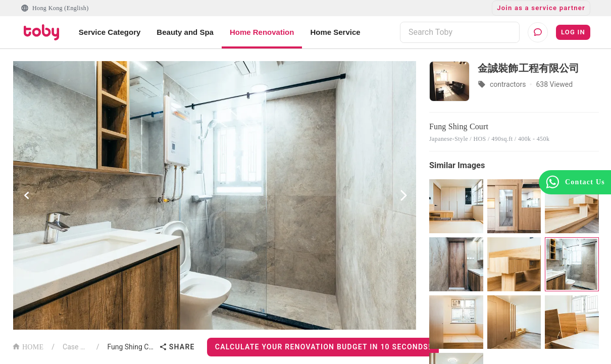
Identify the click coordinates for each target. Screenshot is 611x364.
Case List (75, 347)
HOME (28, 346)
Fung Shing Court (131, 347)
